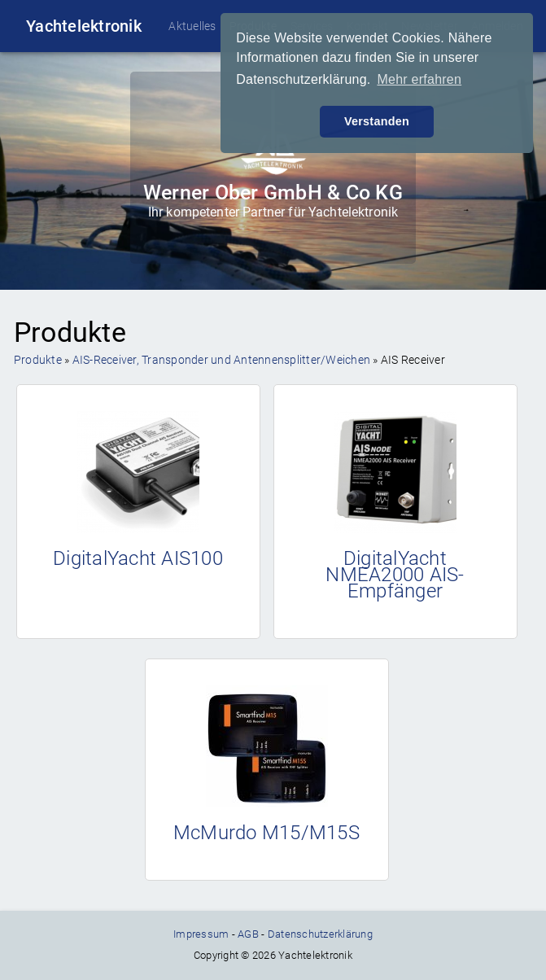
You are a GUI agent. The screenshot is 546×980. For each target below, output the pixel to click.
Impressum (201, 934)
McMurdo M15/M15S (266, 833)
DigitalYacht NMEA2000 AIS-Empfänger (395, 575)
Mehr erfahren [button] (419, 79)
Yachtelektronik (84, 26)
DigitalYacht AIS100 (138, 558)
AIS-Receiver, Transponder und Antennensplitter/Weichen (222, 360)
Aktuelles (192, 26)
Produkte (38, 360)
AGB (248, 934)
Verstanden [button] (377, 121)
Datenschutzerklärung (320, 934)
